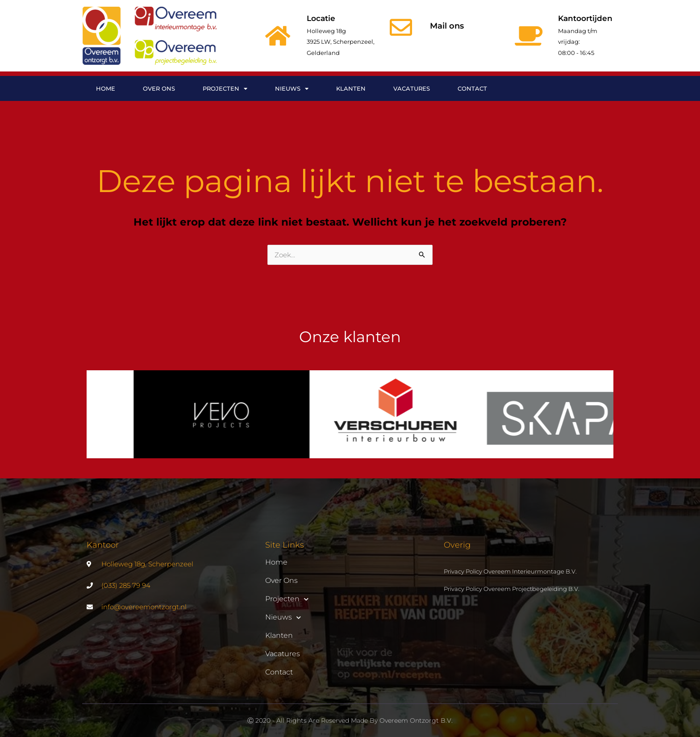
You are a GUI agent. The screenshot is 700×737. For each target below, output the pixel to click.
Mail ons (447, 26)
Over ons (159, 88)
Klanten (351, 88)
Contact (472, 88)
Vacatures (412, 88)
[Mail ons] (401, 27)
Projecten (225, 89)
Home (106, 88)
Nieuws (292, 89)
